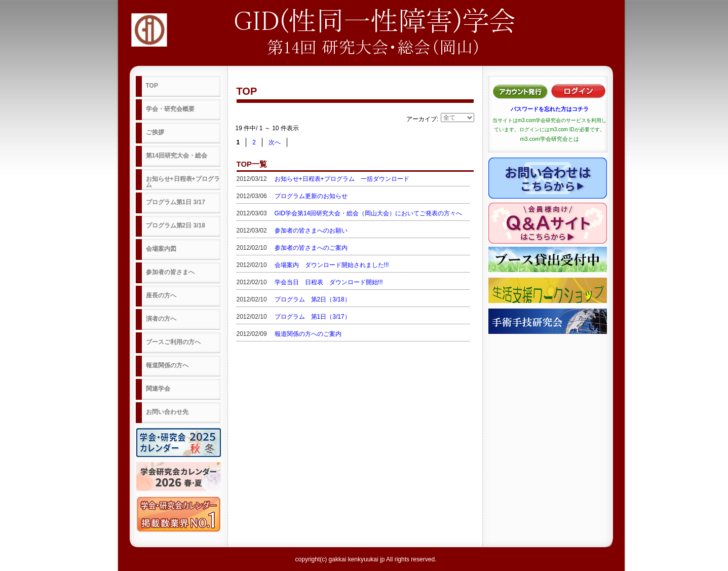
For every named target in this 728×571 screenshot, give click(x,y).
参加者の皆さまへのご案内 (311, 248)
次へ (275, 142)
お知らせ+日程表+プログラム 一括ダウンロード (342, 179)
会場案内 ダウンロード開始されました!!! (332, 265)
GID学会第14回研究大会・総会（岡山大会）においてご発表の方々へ (369, 213)
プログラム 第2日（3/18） (313, 299)
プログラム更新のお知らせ (311, 196)
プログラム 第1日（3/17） (313, 317)
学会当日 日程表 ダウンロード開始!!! (329, 282)
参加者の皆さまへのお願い (311, 231)
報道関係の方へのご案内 (308, 334)
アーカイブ (422, 119)
